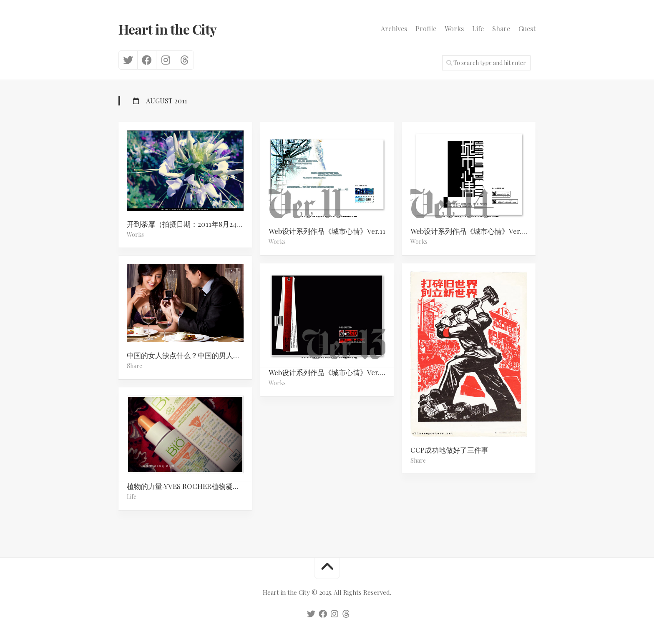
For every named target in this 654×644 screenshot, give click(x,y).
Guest (527, 29)
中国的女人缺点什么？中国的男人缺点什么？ (189, 355)
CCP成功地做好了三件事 (449, 449)
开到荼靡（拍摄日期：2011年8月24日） (189, 224)
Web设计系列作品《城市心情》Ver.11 (327, 231)
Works (454, 29)
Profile (426, 29)
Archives (394, 29)
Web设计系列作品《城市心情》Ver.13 (327, 372)
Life (478, 29)
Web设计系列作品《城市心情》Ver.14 (469, 231)
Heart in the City (168, 29)
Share (501, 29)
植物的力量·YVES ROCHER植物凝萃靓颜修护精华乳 (189, 486)
